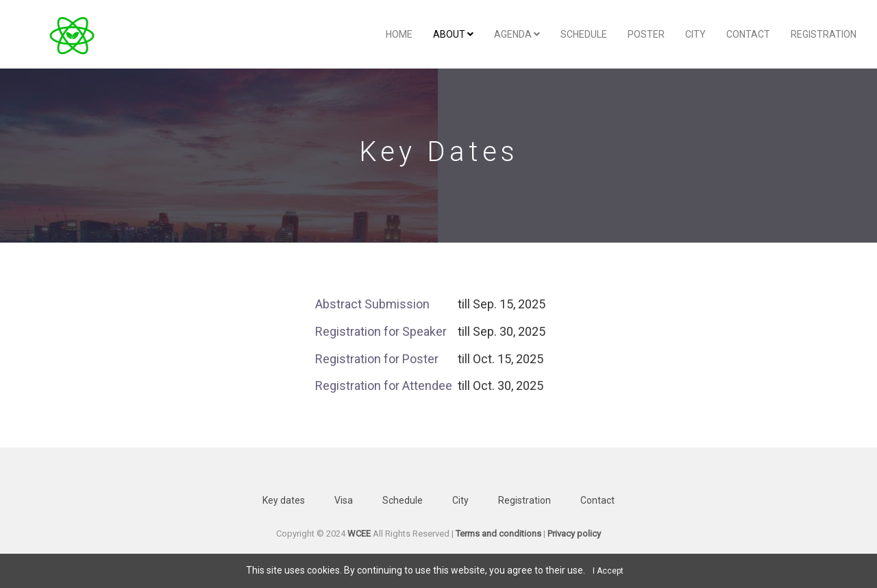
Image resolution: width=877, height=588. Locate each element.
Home (399, 34)
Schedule (584, 34)
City (695, 34)
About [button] (453, 34)
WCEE (359, 534)
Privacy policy (574, 534)
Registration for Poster (377, 359)
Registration (824, 34)
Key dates (284, 500)
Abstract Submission (372, 304)
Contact (748, 34)
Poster (646, 34)
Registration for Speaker (381, 331)
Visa (344, 500)
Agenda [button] (517, 34)
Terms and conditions (498, 534)
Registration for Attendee (386, 385)
